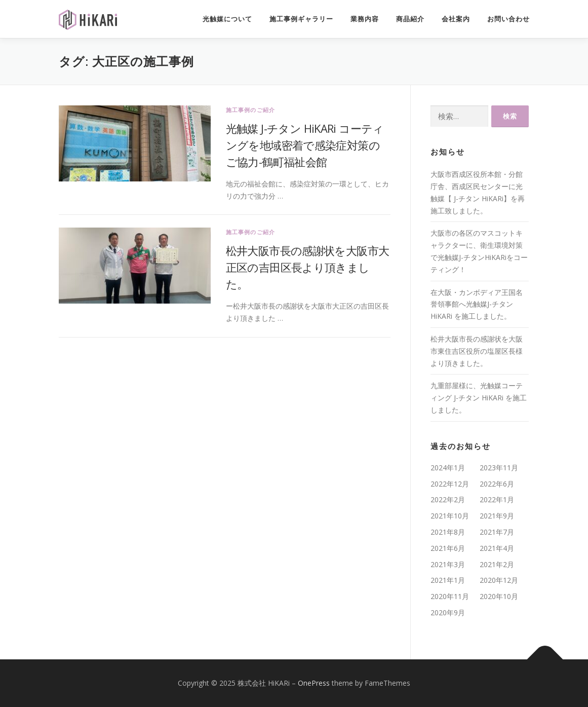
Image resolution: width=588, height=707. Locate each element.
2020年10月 (499, 596)
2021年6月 (448, 548)
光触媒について (227, 19)
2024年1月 (448, 468)
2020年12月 (499, 580)
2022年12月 (450, 484)
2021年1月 (448, 580)
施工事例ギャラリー (301, 19)
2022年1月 (497, 499)
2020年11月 (450, 596)
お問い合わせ (508, 19)
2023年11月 (499, 468)
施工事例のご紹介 (251, 110)
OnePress (314, 683)
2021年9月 (497, 516)
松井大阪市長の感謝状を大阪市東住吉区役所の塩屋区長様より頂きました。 (477, 351)
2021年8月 (448, 532)
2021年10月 (450, 516)
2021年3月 (448, 564)
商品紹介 (410, 19)
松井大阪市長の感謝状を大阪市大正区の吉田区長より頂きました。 (308, 267)
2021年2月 (497, 564)
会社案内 (456, 19)
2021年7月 (497, 532)
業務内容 (365, 19)
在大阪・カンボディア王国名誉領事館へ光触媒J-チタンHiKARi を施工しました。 (477, 304)
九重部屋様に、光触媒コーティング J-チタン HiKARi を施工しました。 (479, 398)
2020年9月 (448, 612)
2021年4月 (497, 548)
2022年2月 (448, 499)
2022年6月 (497, 484)
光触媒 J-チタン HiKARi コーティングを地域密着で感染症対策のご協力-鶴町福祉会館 (305, 145)
